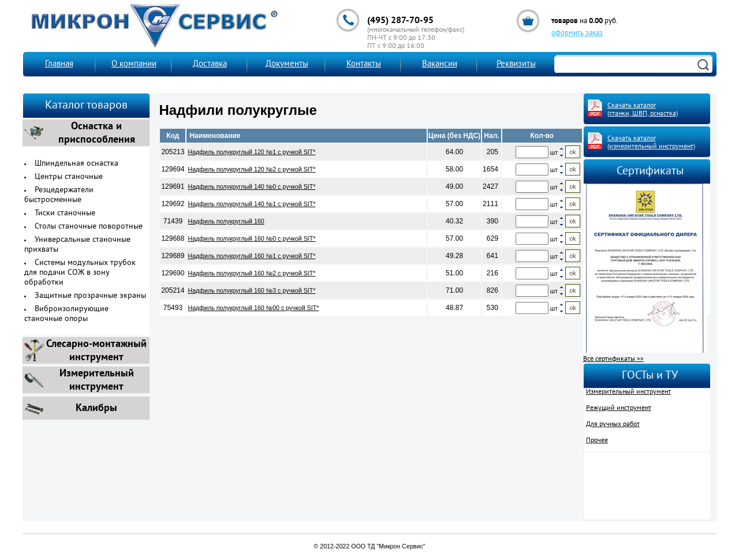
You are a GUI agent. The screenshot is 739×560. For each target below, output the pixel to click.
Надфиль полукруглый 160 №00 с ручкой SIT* (253, 308)
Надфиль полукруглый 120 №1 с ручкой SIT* (251, 152)
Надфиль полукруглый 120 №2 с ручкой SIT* (251, 169)
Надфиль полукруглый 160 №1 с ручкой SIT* (251, 256)
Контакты (364, 64)
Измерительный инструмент (628, 392)
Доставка (210, 64)
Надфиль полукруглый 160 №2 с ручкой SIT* (251, 273)
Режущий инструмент (619, 408)
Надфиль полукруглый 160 (226, 221)
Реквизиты (516, 64)
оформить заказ (577, 33)
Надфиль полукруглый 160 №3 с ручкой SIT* (251, 290)
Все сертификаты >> (613, 359)
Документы (287, 64)
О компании (134, 64)
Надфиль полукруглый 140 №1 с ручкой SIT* (251, 204)
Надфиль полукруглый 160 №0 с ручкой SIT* (251, 238)
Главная (59, 64)
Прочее (597, 440)
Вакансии (440, 64)
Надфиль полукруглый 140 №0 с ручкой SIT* (251, 186)
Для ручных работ (613, 424)
